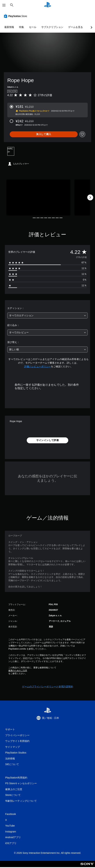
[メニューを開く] (4, 5)
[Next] (90, 197)
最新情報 (9, 27)
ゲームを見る (76, 27)
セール (33, 27)
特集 (22, 27)
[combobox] (47, 316)
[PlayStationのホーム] (48, 5)
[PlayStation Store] (16, 16)
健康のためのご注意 (18, 671)
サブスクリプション (52, 27)
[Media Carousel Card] (38, 197)
